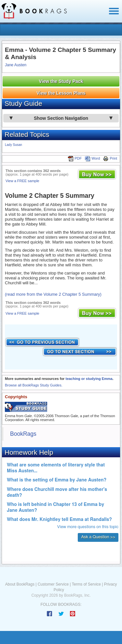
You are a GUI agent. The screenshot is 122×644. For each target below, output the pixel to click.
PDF (75, 158)
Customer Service (53, 584)
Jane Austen (16, 65)
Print (110, 158)
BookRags (23, 434)
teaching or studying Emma (89, 379)
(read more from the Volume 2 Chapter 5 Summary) (53, 294)
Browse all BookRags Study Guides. (34, 385)
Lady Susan (14, 145)
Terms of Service (86, 584)
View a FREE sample (22, 181)
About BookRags (20, 584)
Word (92, 158)
